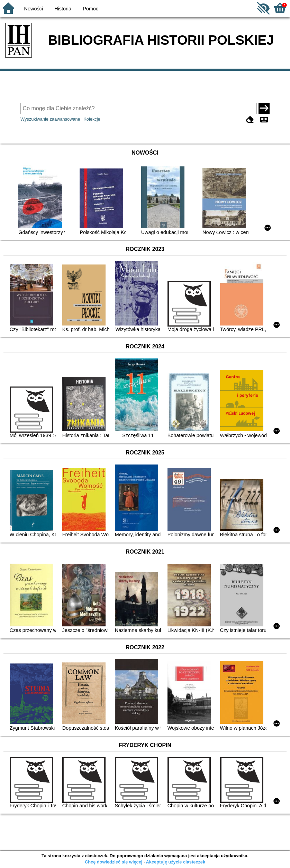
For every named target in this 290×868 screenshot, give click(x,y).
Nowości (34, 9)
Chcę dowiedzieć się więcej (114, 862)
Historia (63, 9)
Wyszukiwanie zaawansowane (50, 119)
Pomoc (90, 9)
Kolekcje (92, 119)
